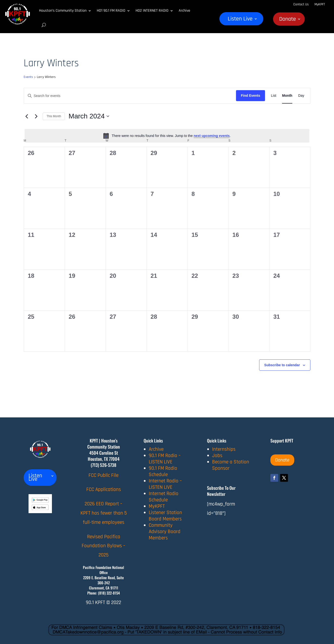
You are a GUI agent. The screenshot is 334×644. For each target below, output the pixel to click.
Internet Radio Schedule (164, 497)
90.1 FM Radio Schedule (163, 471)
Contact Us (301, 4)
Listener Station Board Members (165, 516)
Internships (224, 449)
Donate (288, 20)
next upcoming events (212, 136)
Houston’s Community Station (63, 11)
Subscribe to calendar (282, 365)
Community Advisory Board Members (165, 532)
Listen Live (240, 20)
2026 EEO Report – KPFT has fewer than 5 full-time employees (104, 513)
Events (28, 77)
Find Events (250, 96)
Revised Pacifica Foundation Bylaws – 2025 (103, 546)
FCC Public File (103, 475)
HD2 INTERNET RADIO (152, 11)
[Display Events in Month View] (287, 96)
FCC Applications (104, 489)
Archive (184, 11)
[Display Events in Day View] (301, 96)
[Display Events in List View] (274, 96)
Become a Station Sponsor (231, 465)
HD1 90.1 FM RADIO (111, 11)
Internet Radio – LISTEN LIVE (165, 484)
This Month (54, 116)
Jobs (217, 456)
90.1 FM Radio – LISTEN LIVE (165, 459)
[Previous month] (27, 116)
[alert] (167, 136)
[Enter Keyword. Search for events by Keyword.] (130, 96)
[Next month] (36, 116)
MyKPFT (320, 4)
